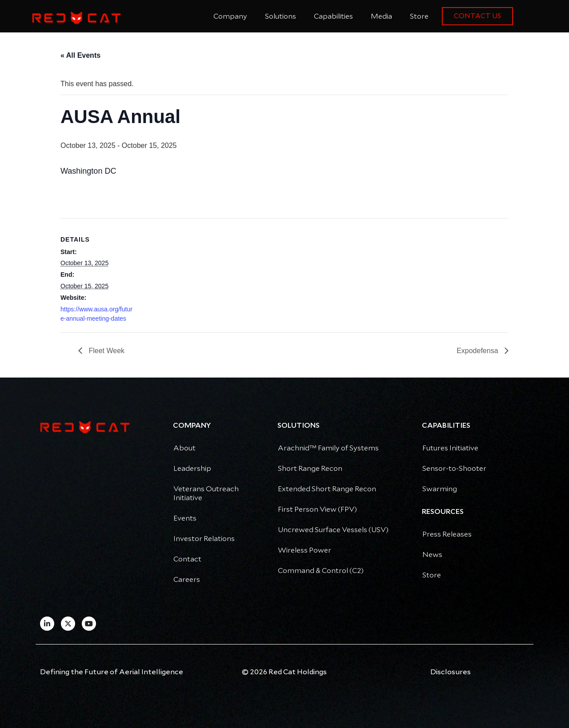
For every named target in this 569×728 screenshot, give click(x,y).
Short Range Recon (310, 469)
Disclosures (451, 672)
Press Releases (447, 534)
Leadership (192, 469)
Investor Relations (204, 539)
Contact (187, 559)
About (184, 448)
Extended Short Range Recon (327, 489)
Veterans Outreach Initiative (206, 493)
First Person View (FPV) (317, 509)
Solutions (280, 16)
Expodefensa (478, 351)
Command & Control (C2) (321, 571)
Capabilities (333, 16)
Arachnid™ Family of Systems (328, 448)
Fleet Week (106, 351)
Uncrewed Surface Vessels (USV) (333, 530)
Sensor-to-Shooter (454, 469)
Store (419, 16)
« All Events (80, 55)
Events (185, 518)
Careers (187, 580)
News (432, 555)
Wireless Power (305, 550)
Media (381, 16)
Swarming (440, 489)
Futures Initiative (450, 448)
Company (230, 16)
